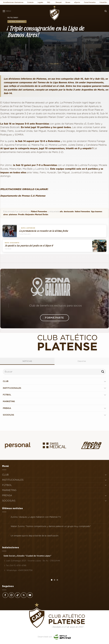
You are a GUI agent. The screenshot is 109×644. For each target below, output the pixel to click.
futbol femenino (82, 212)
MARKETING (9, 401)
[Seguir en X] (24, 595)
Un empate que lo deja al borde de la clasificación (35, 536)
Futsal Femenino (90, 2)
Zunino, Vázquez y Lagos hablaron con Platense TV (36, 517)
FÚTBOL (7, 395)
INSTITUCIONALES (12, 388)
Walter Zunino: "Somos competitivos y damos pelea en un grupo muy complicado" (51, 526)
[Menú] (7, 11)
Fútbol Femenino (17, 22)
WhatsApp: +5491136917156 (18, 570)
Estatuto (31, 2)
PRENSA (7, 408)
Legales (40, 2)
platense (13, 215)
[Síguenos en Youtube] (30, 595)
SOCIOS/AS (8, 415)
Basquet (59, 2)
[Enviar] (103, 372)
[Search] (106, 11)
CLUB (6, 381)
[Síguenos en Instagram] (11, 595)
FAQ (49, 2)
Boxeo (68, 2)
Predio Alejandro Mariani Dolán (33, 215)
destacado (69, 212)
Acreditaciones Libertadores (13, 2)
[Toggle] (105, 381)
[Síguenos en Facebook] (5, 595)
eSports (77, 2)
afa (61, 212)
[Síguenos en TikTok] (18, 595)
